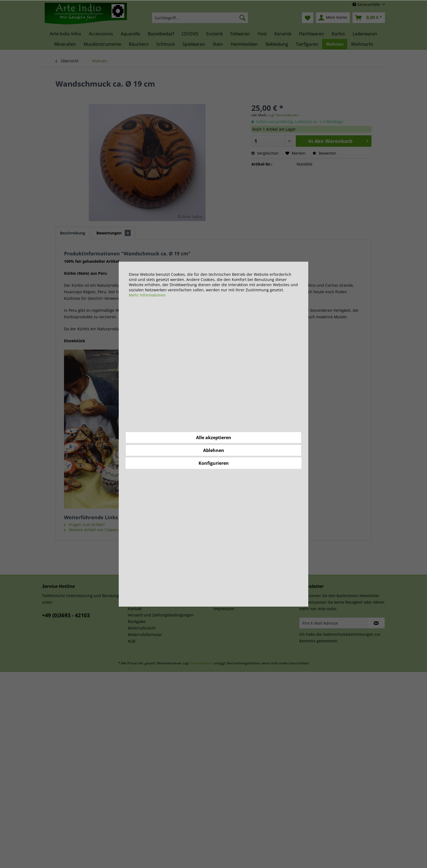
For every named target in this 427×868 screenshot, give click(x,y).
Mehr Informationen (147, 295)
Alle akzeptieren (214, 438)
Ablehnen (214, 450)
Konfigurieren (214, 463)
